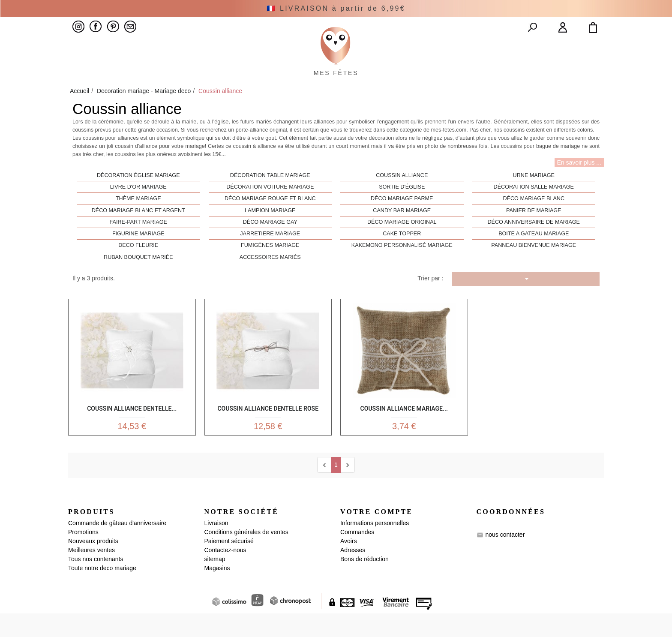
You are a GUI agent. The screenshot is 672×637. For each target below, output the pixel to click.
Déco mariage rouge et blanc (270, 218)
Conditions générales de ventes (246, 556)
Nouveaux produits (93, 565)
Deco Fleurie (138, 265)
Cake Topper (402, 253)
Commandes (357, 556)
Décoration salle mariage (534, 207)
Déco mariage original (402, 242)
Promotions (83, 556)
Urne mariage (534, 195)
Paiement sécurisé (229, 565)
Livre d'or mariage (138, 207)
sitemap (215, 583)
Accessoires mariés (270, 276)
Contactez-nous (225, 574)
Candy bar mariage (402, 230)
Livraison (216, 547)
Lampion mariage (270, 230)
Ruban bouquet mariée (138, 276)
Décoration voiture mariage (270, 207)
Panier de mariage (534, 230)
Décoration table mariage (270, 195)
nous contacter (505, 558)
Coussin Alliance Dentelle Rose (268, 427)
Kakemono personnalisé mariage (402, 265)
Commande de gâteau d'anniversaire (117, 547)
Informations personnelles (375, 547)
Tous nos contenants (96, 583)
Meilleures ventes (91, 574)
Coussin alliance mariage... (404, 427)
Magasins (217, 592)
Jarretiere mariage (270, 253)
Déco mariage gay (270, 242)
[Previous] (324, 488)
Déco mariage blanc (534, 218)
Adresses (353, 574)
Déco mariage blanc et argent (138, 230)
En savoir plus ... (579, 182)
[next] (348, 488)
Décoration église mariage (138, 195)
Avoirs (349, 565)
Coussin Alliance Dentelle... (132, 427)
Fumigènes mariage (270, 265)
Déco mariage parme (402, 218)
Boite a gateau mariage (534, 253)
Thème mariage (138, 218)
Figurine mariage (138, 253)
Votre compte (376, 535)
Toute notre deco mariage (102, 592)
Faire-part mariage (138, 242)
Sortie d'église (402, 207)
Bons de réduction (364, 583)
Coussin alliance (402, 195)
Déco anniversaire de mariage (534, 242)
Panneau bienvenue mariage (534, 265)
